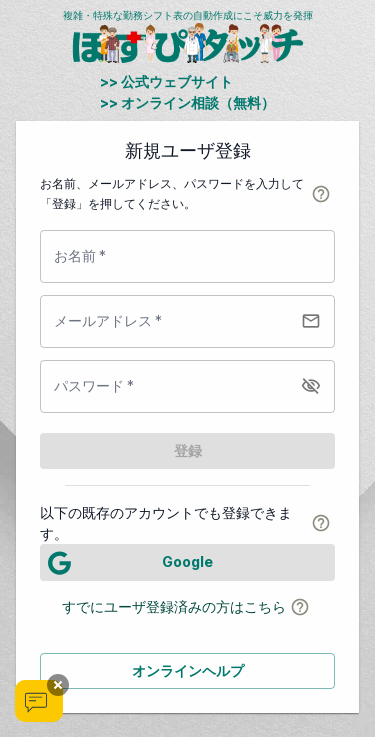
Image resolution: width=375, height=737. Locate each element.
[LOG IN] (187, 562)
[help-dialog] (321, 194)
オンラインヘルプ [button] (188, 670)
